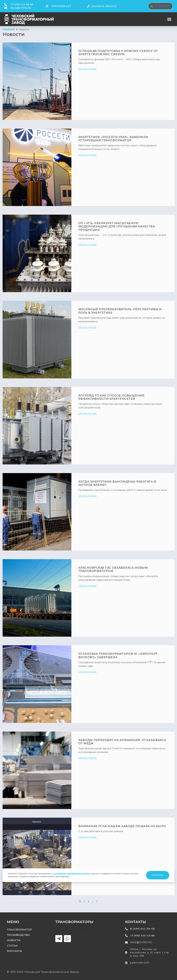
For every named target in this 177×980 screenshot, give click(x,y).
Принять (158, 875)
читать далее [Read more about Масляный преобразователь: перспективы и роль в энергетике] (87, 327)
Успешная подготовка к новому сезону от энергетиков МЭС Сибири (118, 53)
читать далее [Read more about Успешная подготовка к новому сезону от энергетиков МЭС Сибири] (87, 69)
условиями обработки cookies (71, 873)
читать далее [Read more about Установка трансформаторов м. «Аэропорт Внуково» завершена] (87, 672)
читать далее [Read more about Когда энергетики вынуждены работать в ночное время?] (87, 496)
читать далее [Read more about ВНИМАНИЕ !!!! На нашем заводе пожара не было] (87, 837)
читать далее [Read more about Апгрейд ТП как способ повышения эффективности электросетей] (87, 413)
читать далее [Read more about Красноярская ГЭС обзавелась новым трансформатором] (87, 586)
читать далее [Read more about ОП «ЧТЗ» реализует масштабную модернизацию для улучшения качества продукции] (87, 244)
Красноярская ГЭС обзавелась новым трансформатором (113, 569)
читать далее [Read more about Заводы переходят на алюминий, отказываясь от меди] (87, 758)
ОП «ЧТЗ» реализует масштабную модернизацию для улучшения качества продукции (117, 226)
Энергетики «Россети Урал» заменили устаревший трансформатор (113, 139)
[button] (169, 19)
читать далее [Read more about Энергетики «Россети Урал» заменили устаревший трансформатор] (87, 155)
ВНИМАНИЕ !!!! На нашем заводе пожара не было (122, 826)
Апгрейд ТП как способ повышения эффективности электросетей (111, 397)
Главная (9, 30)
